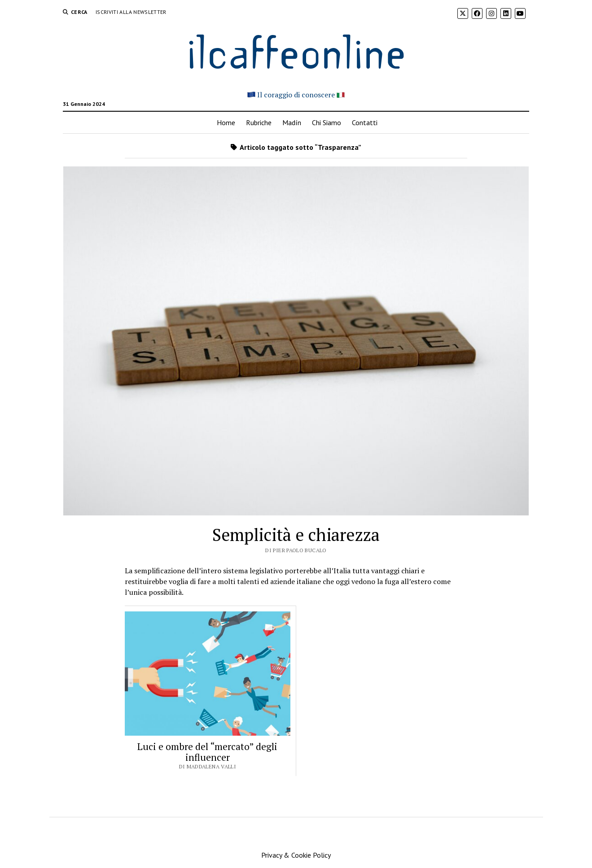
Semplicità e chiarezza (296, 535)
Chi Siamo (327, 122)
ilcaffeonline (296, 50)
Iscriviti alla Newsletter (131, 12)
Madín (292, 122)
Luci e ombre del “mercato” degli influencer (207, 752)
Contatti (365, 122)
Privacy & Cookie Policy (296, 855)
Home (226, 122)
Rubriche (259, 122)
